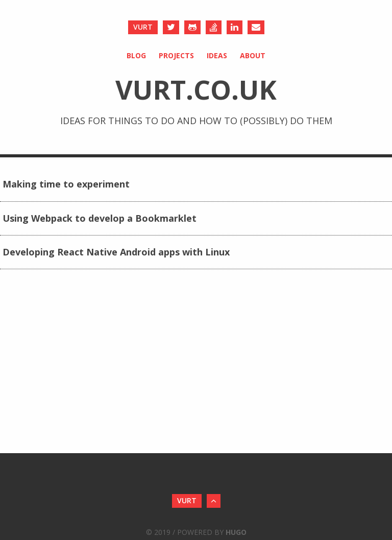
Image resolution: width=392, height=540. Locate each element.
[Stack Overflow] (214, 27)
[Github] (192, 27)
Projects (176, 55)
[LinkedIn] (235, 27)
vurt (143, 27)
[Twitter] (171, 27)
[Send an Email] (256, 27)
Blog (136, 55)
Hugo (236, 532)
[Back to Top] (214, 501)
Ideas (217, 55)
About (253, 55)
